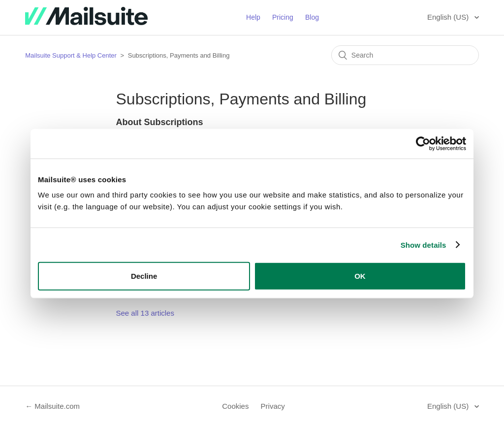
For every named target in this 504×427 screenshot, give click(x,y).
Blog (312, 17)
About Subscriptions (160, 122)
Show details (424, 245)
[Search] (405, 55)
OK (360, 276)
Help (253, 17)
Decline (144, 276)
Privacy (273, 406)
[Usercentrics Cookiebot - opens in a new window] (423, 143)
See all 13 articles (145, 313)
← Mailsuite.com (52, 406)
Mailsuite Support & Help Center (71, 55)
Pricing (283, 17)
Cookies (235, 406)
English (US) (449, 17)
